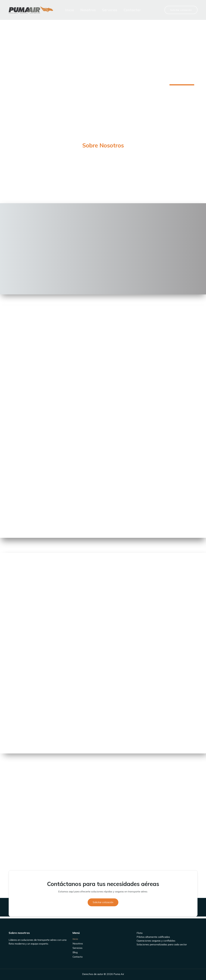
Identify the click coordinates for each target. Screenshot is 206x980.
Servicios (107, 10)
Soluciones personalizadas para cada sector (162, 944)
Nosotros (85, 10)
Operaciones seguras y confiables (156, 940)
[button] (181, 10)
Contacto (78, 957)
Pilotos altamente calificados (153, 936)
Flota (140, 932)
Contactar (129, 10)
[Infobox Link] (103, 146)
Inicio (66, 10)
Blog (75, 952)
